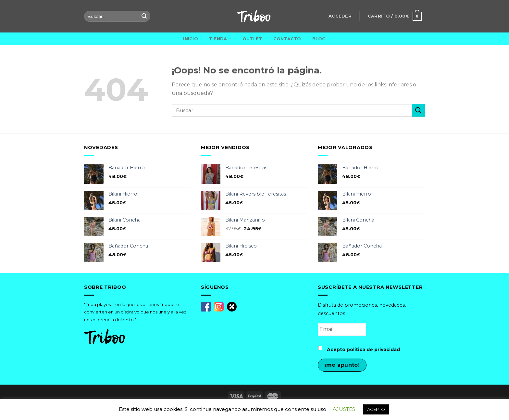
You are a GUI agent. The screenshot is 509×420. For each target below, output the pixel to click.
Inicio (191, 39)
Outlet (252, 39)
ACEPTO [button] (376, 409)
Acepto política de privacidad (363, 350)
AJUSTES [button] (344, 409)
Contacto (287, 39)
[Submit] (418, 110)
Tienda (220, 39)
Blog (319, 39)
